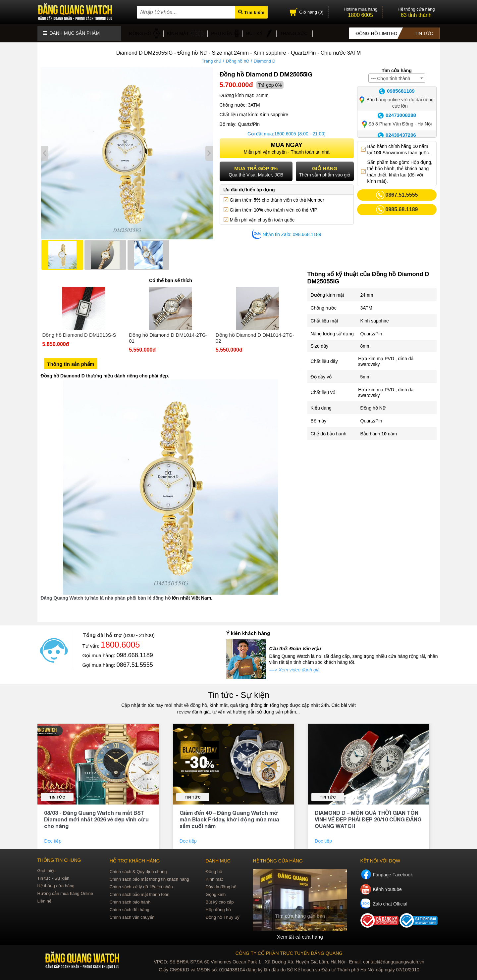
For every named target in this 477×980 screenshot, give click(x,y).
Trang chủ (212, 58)
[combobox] (397, 75)
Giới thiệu (47, 867)
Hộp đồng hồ (218, 906)
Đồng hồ (214, 868)
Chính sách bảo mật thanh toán (140, 891)
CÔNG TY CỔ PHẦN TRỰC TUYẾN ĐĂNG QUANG (289, 950)
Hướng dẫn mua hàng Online (65, 890)
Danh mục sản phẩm (72, 31)
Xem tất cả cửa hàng (300, 933)
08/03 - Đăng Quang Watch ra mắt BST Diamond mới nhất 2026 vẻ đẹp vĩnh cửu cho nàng (96, 816)
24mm (367, 292)
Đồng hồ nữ (238, 58)
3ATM (366, 305)
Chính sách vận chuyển (132, 914)
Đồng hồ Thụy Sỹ (222, 914)
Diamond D (265, 58)
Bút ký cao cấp (219, 899)
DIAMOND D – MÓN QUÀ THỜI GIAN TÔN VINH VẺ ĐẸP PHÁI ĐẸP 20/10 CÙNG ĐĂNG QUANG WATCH (368, 816)
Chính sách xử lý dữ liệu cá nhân (141, 883)
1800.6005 (285, 130)
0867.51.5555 (135, 661)
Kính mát (214, 876)
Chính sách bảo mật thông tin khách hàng (149, 876)
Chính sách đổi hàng (130, 906)
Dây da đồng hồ (221, 883)
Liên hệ (44, 898)
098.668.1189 (135, 652)
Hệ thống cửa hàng (56, 882)
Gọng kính (215, 891)
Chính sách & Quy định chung (138, 868)
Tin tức (57, 794)
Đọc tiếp (53, 838)
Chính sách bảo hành (130, 899)
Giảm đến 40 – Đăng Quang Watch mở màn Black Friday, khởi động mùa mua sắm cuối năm (229, 816)
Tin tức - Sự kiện (238, 692)
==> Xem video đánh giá (294, 666)
